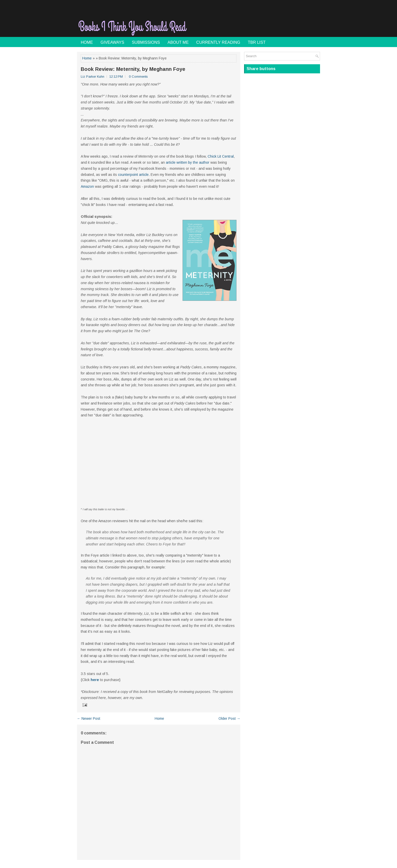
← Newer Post (89, 718)
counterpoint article (133, 175)
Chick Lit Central (221, 156)
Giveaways (112, 42)
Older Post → (229, 718)
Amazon (87, 186)
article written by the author (188, 162)
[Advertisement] (261, 24)
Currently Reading (218, 42)
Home (87, 42)
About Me (178, 42)
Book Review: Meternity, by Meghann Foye (133, 69)
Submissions (146, 42)
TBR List (257, 42)
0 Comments (138, 77)
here (95, 680)
